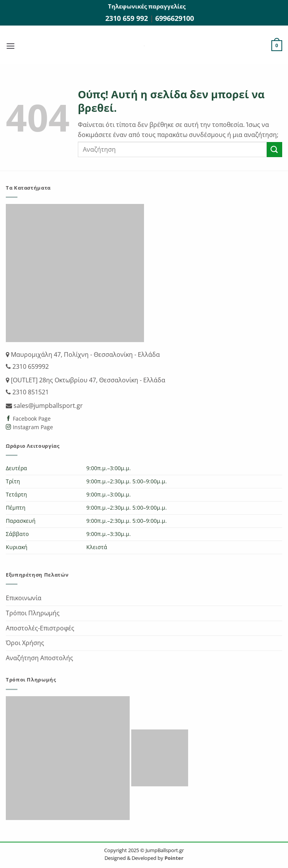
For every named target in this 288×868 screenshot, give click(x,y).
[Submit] (274, 150)
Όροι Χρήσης (25, 643)
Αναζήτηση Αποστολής (39, 658)
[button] (10, 46)
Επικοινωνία (24, 598)
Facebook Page (31, 419)
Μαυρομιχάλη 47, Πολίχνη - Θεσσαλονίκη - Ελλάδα (85, 354)
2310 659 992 (128, 18)
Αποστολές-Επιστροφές (40, 628)
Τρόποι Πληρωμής (33, 613)
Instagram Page (32, 427)
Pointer (173, 858)
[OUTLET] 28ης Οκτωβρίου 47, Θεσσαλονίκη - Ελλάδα (87, 380)
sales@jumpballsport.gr (47, 406)
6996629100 (175, 18)
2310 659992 (30, 366)
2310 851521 (30, 392)
